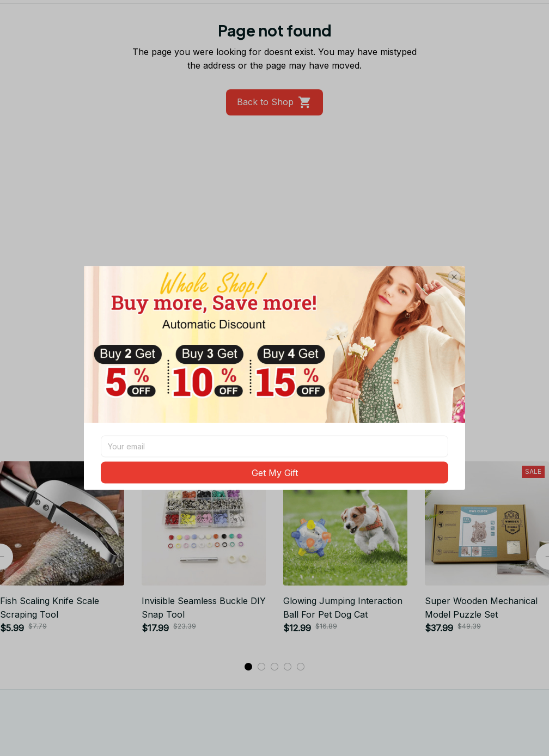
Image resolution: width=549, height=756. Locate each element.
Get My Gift (275, 472)
